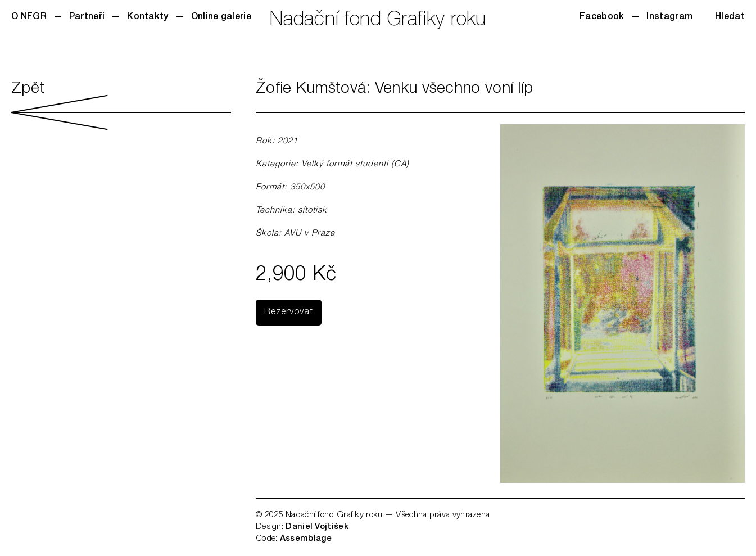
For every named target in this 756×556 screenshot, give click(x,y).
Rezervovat (289, 313)
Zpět (121, 106)
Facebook (602, 17)
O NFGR (29, 17)
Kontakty (148, 17)
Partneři (87, 17)
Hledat (730, 17)
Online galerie (221, 17)
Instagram (669, 17)
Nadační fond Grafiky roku (378, 21)
